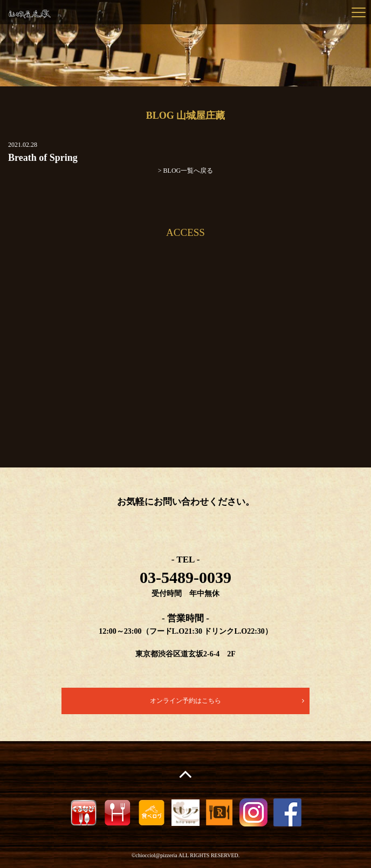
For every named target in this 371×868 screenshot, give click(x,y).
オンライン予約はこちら (185, 701)
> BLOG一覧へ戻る (185, 171)
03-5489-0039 (185, 577)
